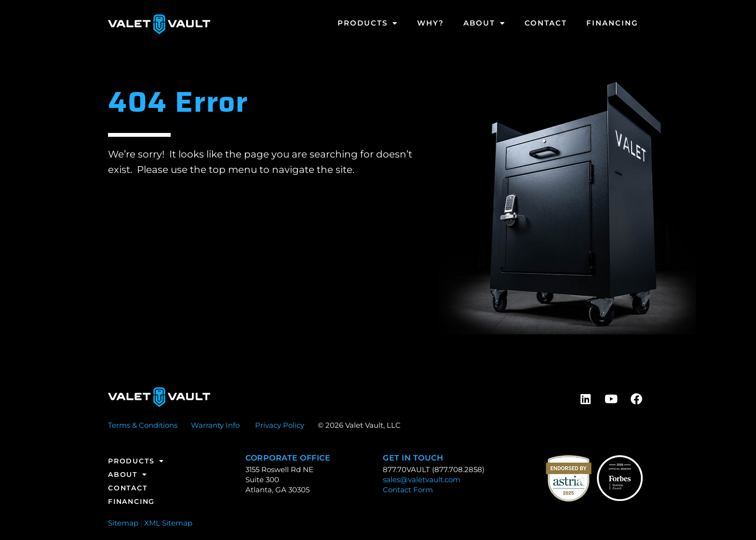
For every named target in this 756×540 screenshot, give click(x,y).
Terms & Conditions (143, 425)
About (484, 23)
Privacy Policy (280, 425)
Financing (612, 23)
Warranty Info (215, 425)
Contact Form (408, 490)
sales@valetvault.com (422, 480)
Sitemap (123, 523)
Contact (546, 23)
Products (368, 23)
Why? (431, 23)
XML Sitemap (168, 523)
